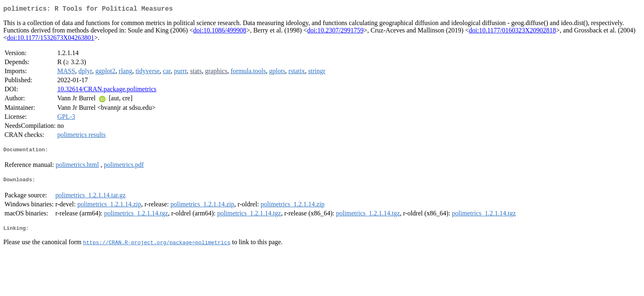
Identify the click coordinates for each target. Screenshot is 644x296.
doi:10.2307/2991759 (335, 32)
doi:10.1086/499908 (220, 32)
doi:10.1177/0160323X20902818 (512, 32)
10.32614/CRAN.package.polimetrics (107, 91)
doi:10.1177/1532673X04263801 (51, 39)
